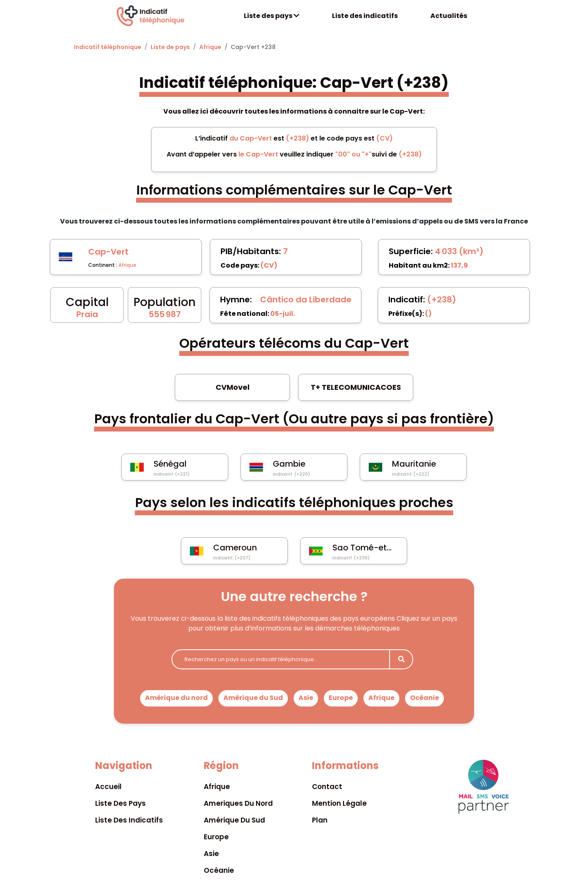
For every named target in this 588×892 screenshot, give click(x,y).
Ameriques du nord (238, 803)
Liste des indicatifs (365, 16)
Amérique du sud (234, 820)
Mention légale (339, 803)
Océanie (424, 698)
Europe (341, 698)
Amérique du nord (176, 698)
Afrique (210, 47)
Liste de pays (170, 47)
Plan (320, 820)
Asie (306, 698)
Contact (327, 787)
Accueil (108, 787)
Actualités (449, 16)
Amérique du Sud (253, 698)
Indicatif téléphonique (108, 47)
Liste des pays (272, 16)
